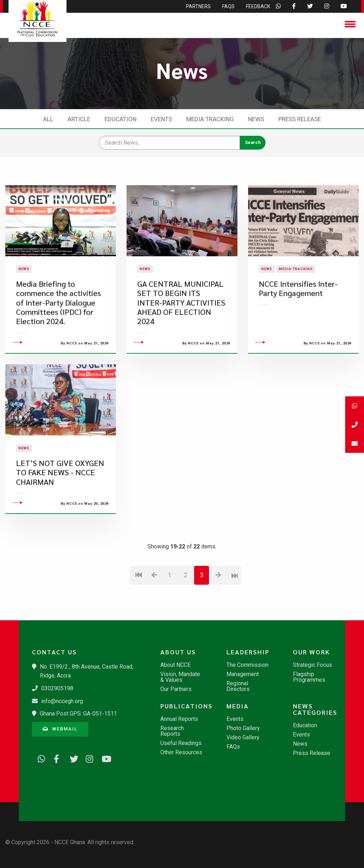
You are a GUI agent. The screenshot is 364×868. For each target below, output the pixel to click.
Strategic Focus (312, 665)
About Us (178, 652)
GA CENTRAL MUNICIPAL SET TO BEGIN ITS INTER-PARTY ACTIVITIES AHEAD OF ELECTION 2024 (181, 322)
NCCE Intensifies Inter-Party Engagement (298, 308)
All (48, 119)
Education (121, 119)
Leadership (248, 652)
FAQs (233, 747)
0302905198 (57, 688)
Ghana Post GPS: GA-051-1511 (78, 714)
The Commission (247, 665)
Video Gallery (243, 738)
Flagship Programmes (309, 677)
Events (161, 119)
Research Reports (172, 731)
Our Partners (176, 689)
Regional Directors (238, 686)
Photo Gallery (243, 728)
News (256, 119)
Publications (185, 706)
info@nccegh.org (62, 701)
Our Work (311, 652)
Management (243, 674)
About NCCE (175, 665)
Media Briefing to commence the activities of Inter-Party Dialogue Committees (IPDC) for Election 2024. (58, 322)
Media (238, 706)
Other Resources (181, 752)
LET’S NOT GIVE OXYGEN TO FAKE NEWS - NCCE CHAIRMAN (60, 511)
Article (79, 119)
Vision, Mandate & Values (180, 677)
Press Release (300, 119)
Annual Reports (179, 719)
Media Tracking (210, 119)
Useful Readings (181, 743)
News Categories (315, 709)
